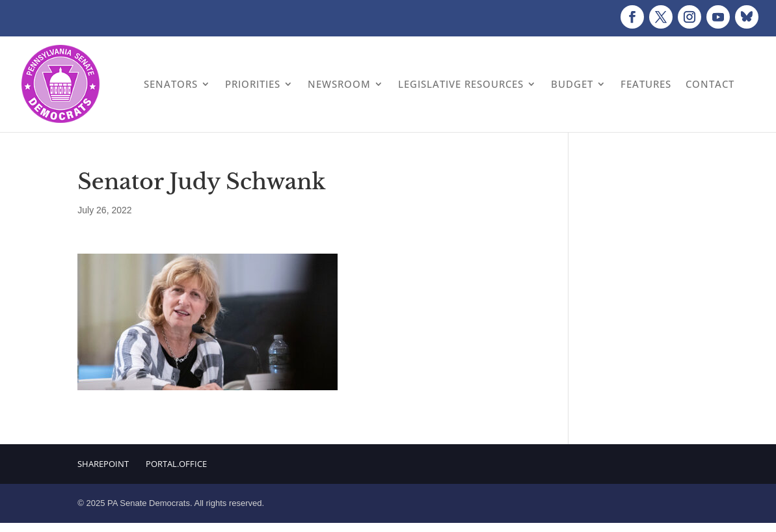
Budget (572, 84)
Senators (171, 84)
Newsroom (339, 84)
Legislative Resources (461, 84)
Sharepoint (103, 464)
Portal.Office (176, 464)
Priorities (253, 84)
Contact (710, 84)
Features (646, 84)
